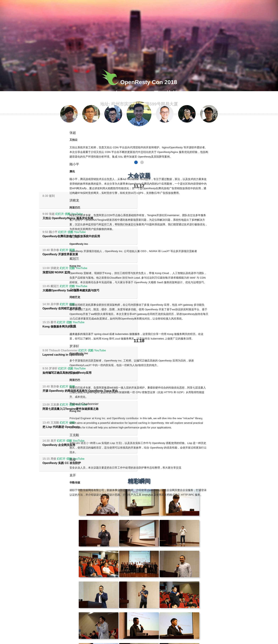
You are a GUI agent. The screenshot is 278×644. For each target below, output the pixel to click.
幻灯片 (162, 196)
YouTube (179, 196)
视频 (174, 214)
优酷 (170, 196)
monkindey (147, 642)
